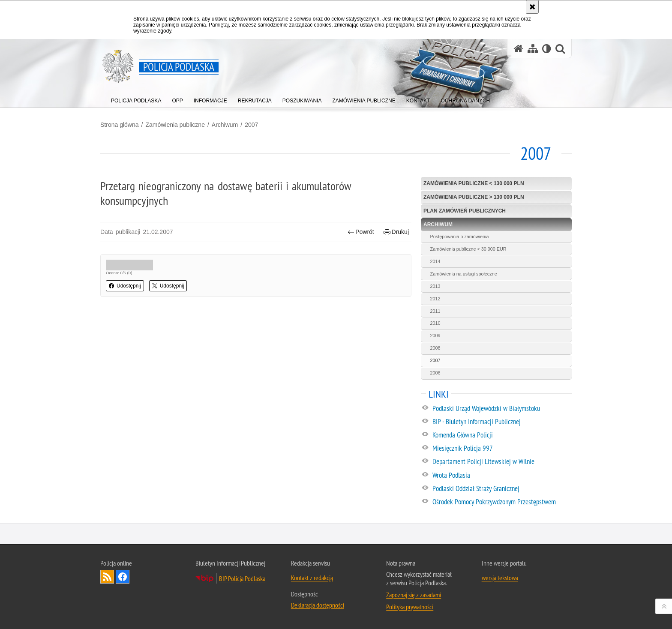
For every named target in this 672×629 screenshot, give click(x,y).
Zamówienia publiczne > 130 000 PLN (474, 197)
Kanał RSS (107, 577)
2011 (435, 311)
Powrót (361, 232)
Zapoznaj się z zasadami (414, 595)
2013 (435, 286)
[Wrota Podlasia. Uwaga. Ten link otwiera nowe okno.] (502, 476)
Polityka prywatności (410, 607)
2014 (435, 261)
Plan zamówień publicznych (465, 211)
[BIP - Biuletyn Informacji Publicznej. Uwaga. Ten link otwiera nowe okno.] (502, 422)
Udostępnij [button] (125, 286)
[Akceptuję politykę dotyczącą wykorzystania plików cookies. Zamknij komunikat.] (532, 7)
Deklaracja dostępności (318, 605)
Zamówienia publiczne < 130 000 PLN (474, 183)
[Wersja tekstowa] (547, 49)
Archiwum (225, 125)
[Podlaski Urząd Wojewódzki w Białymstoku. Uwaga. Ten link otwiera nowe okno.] (502, 409)
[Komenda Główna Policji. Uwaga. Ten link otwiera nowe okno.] (502, 435)
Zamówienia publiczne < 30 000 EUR (468, 249)
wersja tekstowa (500, 578)
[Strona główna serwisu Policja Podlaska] (519, 49)
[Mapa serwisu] (533, 49)
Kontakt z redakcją (312, 578)
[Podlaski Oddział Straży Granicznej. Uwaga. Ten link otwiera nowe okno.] (502, 489)
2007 (251, 125)
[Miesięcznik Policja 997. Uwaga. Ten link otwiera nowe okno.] (502, 449)
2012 (435, 299)
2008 (435, 348)
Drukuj (396, 232)
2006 (435, 373)
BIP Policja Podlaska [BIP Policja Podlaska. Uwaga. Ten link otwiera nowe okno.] (242, 578)
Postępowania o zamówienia (460, 237)
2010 (435, 323)
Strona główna (120, 125)
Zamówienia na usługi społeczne (464, 274)
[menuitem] (136, 99)
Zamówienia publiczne (175, 125)
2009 (435, 335)
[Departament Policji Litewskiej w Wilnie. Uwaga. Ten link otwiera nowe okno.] (502, 462)
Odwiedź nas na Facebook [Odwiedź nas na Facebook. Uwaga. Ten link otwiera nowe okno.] (123, 577)
